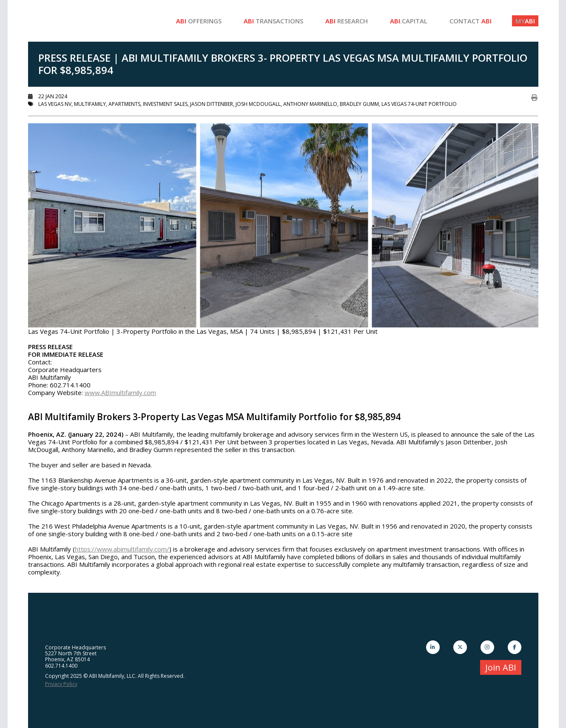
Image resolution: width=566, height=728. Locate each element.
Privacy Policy (61, 684)
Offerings (199, 21)
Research (347, 21)
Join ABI (501, 667)
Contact (471, 21)
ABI (525, 21)
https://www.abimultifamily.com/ (122, 549)
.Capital (409, 21)
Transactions (273, 21)
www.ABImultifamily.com (120, 392)
